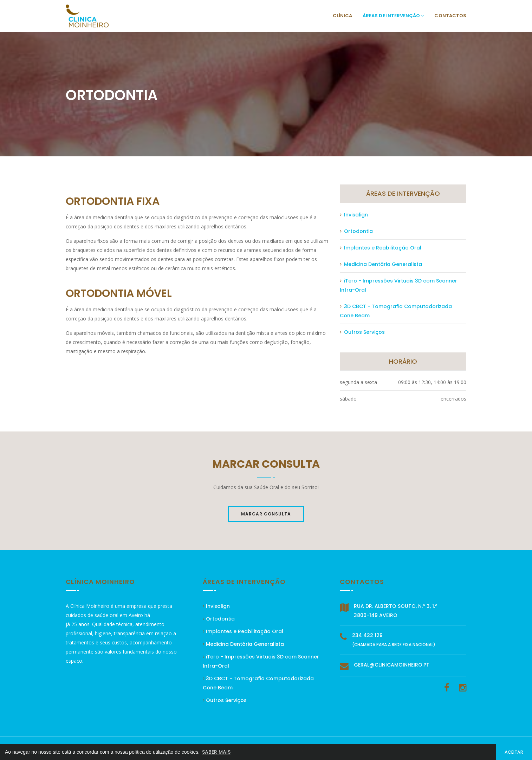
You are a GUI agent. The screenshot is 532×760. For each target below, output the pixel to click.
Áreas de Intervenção (393, 16)
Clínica (342, 16)
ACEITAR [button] (514, 752)
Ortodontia (356, 231)
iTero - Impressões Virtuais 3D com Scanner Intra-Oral (398, 285)
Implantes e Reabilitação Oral (381, 248)
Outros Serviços (362, 332)
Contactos (450, 16)
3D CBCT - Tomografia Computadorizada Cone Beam (396, 311)
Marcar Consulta (266, 514)
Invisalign (354, 215)
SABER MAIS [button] (216, 752)
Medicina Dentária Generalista (381, 264)
